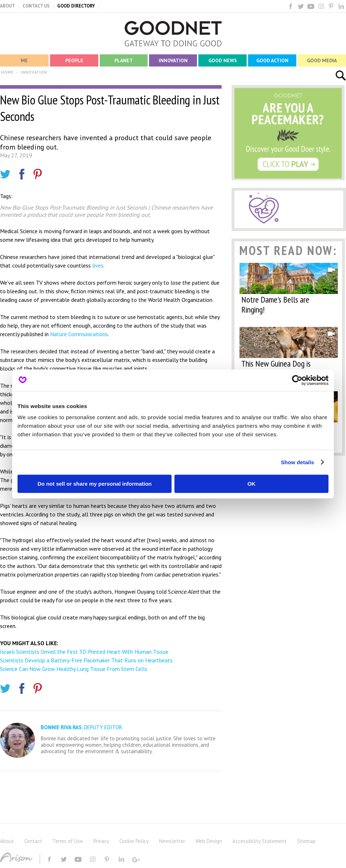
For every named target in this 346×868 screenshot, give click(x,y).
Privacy (101, 841)
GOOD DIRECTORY (76, 6)
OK (251, 484)
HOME (7, 72)
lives (98, 265)
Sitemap (306, 841)
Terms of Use (68, 841)
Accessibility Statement (259, 841)
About (7, 841)
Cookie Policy (134, 841)
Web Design (209, 841)
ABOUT (8, 6)
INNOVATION (34, 72)
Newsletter (172, 841)
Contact (33, 841)
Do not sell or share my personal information (95, 484)
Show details (298, 462)
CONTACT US (36, 6)
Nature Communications (78, 334)
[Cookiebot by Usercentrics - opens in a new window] (297, 380)
